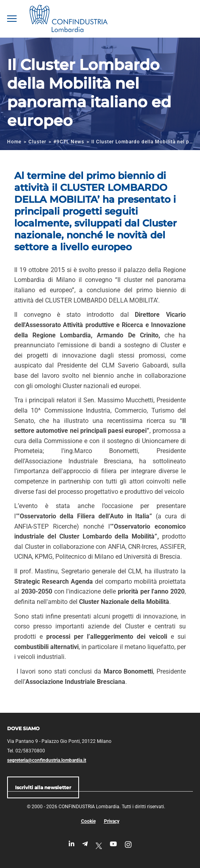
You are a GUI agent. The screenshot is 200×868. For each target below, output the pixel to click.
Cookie (88, 821)
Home (14, 142)
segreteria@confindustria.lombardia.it (47, 760)
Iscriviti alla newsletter (43, 787)
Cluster (37, 142)
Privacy (112, 821)
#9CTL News (69, 142)
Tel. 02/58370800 (26, 751)
